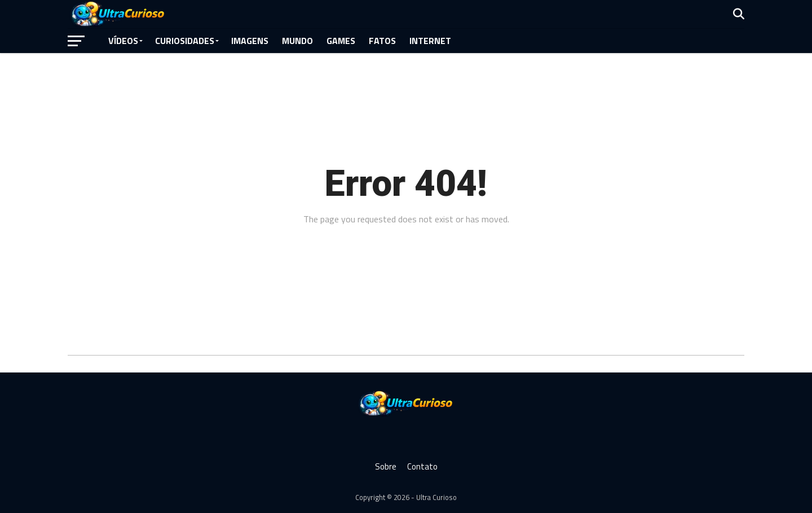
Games (341, 41)
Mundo (297, 41)
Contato (422, 466)
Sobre (386, 466)
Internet (430, 41)
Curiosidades (185, 41)
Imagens (250, 41)
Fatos (382, 41)
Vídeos (123, 41)
